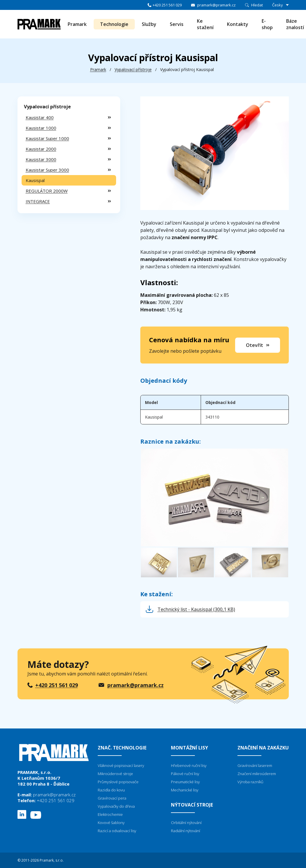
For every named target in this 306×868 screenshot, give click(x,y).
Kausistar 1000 (41, 128)
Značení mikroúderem (257, 774)
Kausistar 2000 (41, 149)
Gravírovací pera (112, 798)
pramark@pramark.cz (216, 5)
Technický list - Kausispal (196, 609)
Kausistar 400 (40, 117)
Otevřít (255, 345)
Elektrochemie (110, 814)
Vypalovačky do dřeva (116, 806)
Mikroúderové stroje (115, 774)
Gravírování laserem (255, 765)
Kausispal (35, 180)
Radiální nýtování (186, 831)
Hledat (257, 5)
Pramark (77, 24)
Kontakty (238, 24)
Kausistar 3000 (41, 159)
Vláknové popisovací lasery (121, 765)
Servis (177, 24)
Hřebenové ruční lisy (189, 765)
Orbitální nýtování (186, 823)
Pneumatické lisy (185, 782)
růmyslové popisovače (119, 782)
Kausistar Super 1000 (47, 138)
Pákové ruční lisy (185, 774)
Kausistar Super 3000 (47, 170)
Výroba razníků (250, 782)
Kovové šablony (111, 823)
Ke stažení (205, 24)
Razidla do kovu (111, 790)
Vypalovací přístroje (133, 69)
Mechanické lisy (185, 790)
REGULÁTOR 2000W (47, 191)
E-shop (267, 24)
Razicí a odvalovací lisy (117, 831)
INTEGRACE (38, 201)
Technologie (114, 24)
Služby (149, 24)
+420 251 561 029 (167, 5)
